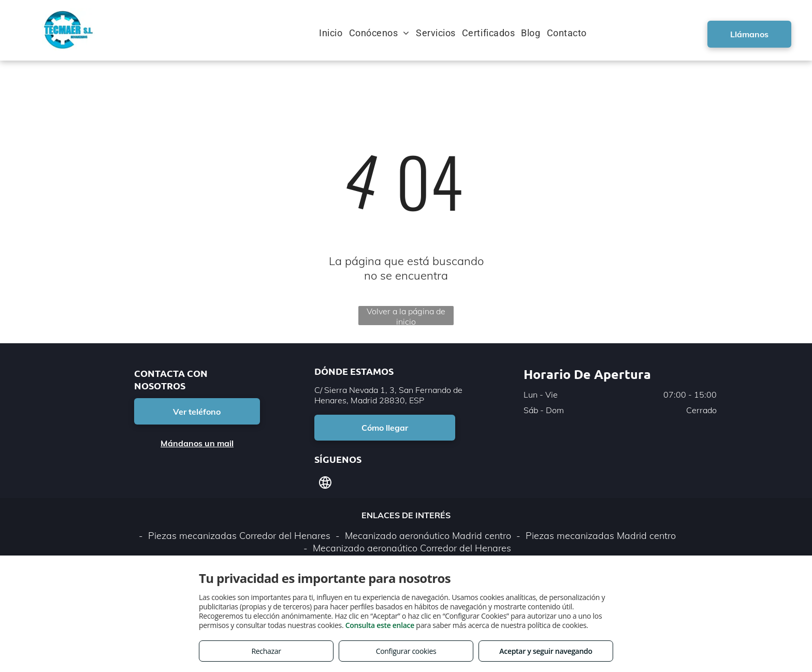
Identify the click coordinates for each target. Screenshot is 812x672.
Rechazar (266, 651)
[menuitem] (334, 33)
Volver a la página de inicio (406, 316)
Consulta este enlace (380, 625)
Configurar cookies (406, 651)
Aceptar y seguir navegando (546, 651)
